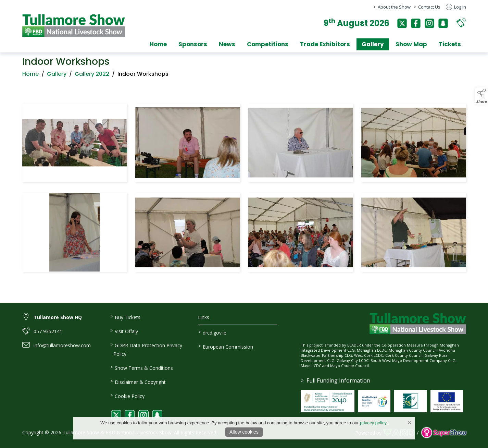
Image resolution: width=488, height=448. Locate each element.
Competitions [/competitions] (268, 44)
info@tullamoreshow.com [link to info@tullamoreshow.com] (62, 345)
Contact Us (429, 7)
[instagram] (429, 23)
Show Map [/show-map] (411, 44)
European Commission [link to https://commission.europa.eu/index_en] (226, 346)
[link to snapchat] (157, 415)
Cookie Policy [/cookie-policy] (127, 396)
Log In (456, 7)
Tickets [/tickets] (450, 44)
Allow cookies (244, 432)
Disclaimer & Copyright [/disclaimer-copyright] (138, 382)
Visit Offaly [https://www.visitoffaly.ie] (124, 331)
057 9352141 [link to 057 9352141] (48, 331)
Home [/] (158, 44)
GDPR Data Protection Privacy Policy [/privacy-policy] (146, 349)
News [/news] (227, 44)
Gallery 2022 (92, 75)
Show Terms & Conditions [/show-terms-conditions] (142, 367)
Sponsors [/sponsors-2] (193, 44)
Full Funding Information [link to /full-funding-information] (336, 380)
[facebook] (416, 23)
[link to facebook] (130, 415)
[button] (461, 22)
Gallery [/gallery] (373, 44)
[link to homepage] (74, 26)
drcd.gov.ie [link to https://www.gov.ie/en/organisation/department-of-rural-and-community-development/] (212, 332)
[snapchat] (443, 23)
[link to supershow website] (444, 433)
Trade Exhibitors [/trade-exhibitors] (325, 44)
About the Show (394, 7)
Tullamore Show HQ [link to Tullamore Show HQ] (58, 317)
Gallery (57, 75)
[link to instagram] (143, 415)
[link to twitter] (116, 415)
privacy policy (373, 423)
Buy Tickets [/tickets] (125, 317)
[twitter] (402, 23)
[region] (244, 189)
